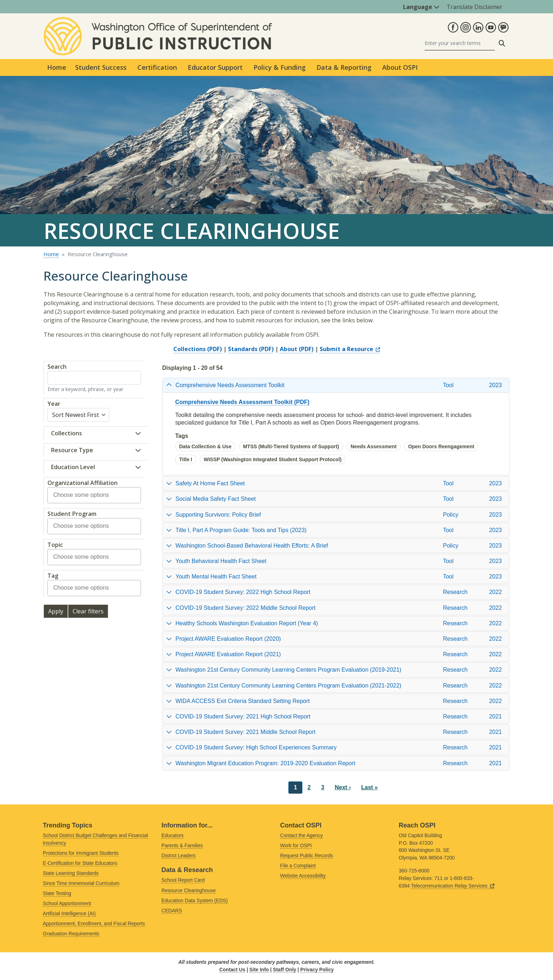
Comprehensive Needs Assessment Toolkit (234, 402)
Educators (173, 836)
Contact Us (232, 970)
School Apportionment (67, 904)
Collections (189, 349)
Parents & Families (182, 846)
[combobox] (86, 495)
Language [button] (421, 7)
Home (57, 67)
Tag (53, 576)
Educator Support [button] (215, 67)
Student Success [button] (101, 67)
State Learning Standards (71, 873)
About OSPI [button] (400, 67)
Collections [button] (67, 433)
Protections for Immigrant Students (81, 853)
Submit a (350, 349)
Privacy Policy (317, 970)
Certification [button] (157, 67)
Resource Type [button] (72, 450)
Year (54, 404)
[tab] (336, 385)
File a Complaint (298, 866)
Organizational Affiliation (83, 483)
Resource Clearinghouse (189, 891)
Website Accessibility (303, 876)
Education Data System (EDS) (195, 901)
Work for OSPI (296, 846)
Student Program (72, 514)
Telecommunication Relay (453, 886)
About (289, 349)
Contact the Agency (301, 836)
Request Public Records (307, 856)
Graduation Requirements (71, 934)
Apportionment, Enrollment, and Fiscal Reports (94, 924)
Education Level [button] (73, 467)
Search (57, 367)
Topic (55, 545)
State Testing (57, 893)
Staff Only (285, 970)
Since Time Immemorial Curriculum (81, 883)
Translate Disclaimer (474, 7)
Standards (243, 349)
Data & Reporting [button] (344, 67)
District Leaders (179, 856)
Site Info (259, 970)
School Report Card (183, 880)
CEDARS (172, 911)
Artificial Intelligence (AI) (69, 914)
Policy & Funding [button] (280, 67)
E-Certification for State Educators (80, 863)
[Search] (460, 43)
